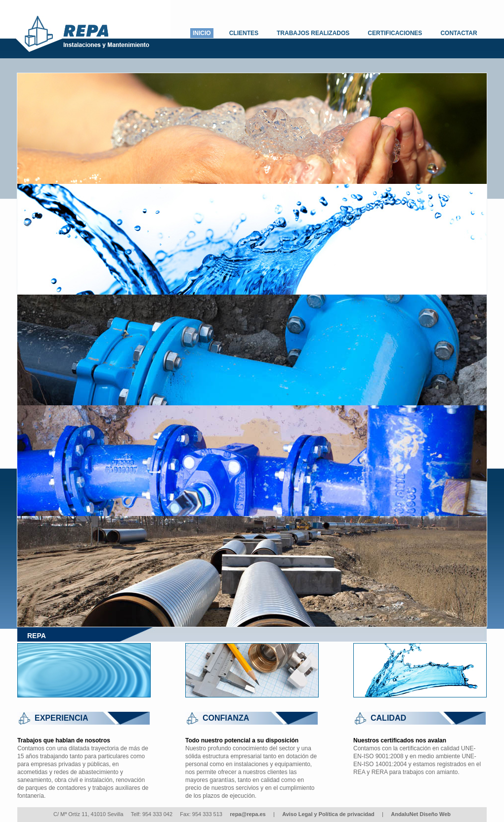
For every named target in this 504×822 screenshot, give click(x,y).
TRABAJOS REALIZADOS (313, 33)
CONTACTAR (459, 33)
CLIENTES (244, 33)
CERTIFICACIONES (395, 33)
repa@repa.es (248, 814)
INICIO (202, 33)
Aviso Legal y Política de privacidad (328, 814)
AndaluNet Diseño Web (421, 814)
